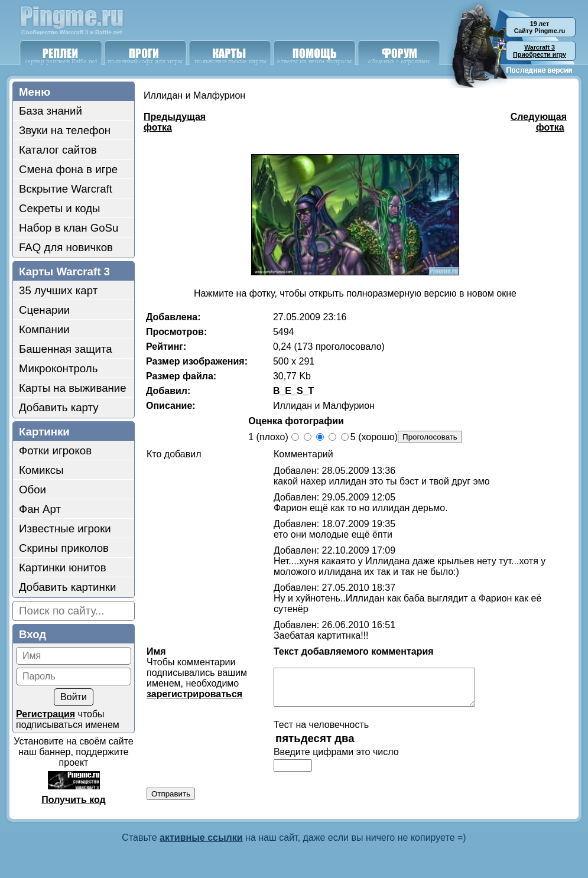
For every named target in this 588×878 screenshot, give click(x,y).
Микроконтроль (58, 368)
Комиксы (41, 470)
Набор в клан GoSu (69, 228)
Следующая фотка (539, 122)
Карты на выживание (73, 388)
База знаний (51, 111)
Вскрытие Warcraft (66, 189)
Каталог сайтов (58, 150)
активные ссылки (201, 840)
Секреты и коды (60, 208)
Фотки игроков (55, 451)
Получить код (73, 800)
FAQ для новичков (66, 247)
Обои (33, 490)
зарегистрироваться (194, 694)
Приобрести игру (540, 51)
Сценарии (44, 310)
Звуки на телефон (65, 130)
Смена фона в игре (68, 169)
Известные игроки (65, 529)
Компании (44, 329)
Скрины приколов (64, 548)
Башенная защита (66, 349)
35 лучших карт (58, 290)
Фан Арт (40, 509)
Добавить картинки (67, 587)
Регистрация (46, 714)
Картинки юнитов (63, 568)
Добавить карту (59, 407)
